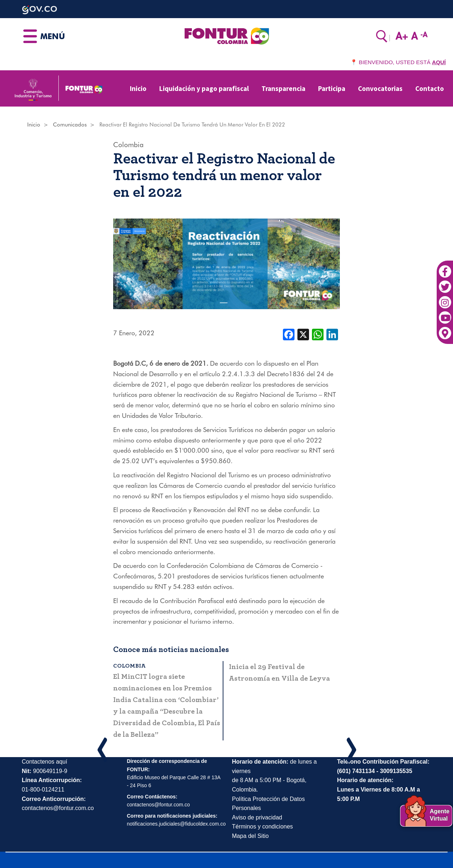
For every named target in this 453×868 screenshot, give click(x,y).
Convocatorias (380, 88)
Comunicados (70, 125)
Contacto (430, 88)
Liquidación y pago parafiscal (204, 88)
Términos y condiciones (263, 827)
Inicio (138, 88)
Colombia (128, 145)
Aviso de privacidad (257, 817)
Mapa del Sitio (250, 836)
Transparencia (283, 88)
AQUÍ (439, 62)
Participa (332, 88)
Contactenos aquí (44, 762)
